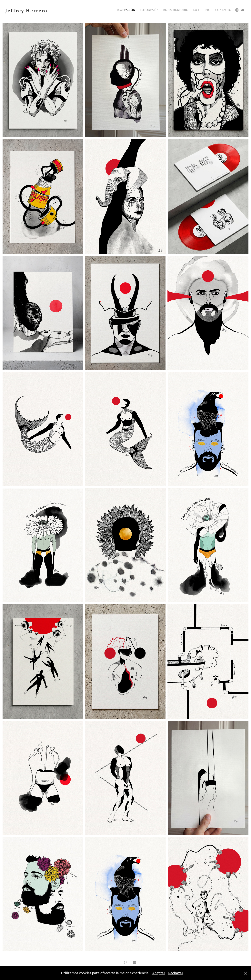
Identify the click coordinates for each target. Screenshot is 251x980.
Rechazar (176, 973)
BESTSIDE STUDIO (176, 10)
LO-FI (197, 10)
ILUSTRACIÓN (125, 10)
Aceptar (159, 973)
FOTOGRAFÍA (149, 10)
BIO (208, 10)
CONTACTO (223, 10)
